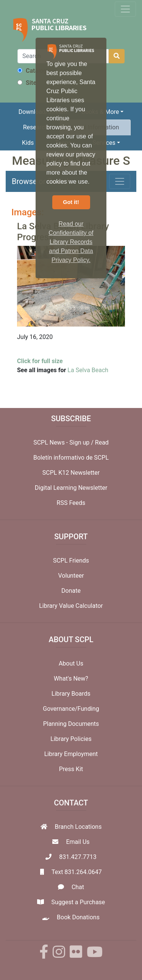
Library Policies (71, 739)
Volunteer (71, 576)
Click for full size (40, 361)
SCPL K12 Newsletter (71, 473)
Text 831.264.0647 (77, 872)
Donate (71, 591)
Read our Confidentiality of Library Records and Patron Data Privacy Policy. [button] (71, 242)
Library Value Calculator (71, 606)
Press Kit (71, 769)
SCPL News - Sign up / (64, 442)
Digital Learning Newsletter (71, 488)
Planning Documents (71, 724)
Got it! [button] (71, 202)
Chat (78, 887)
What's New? (71, 679)
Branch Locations (78, 827)
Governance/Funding (71, 709)
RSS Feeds (71, 503)
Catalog (32, 71)
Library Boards (71, 694)
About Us (71, 663)
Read (102, 442)
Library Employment (71, 754)
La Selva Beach (88, 370)
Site (27, 83)
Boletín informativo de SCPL (71, 458)
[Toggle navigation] (125, 9)
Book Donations (78, 917)
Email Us (78, 842)
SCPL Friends (71, 561)
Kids (28, 143)
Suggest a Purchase (78, 902)
